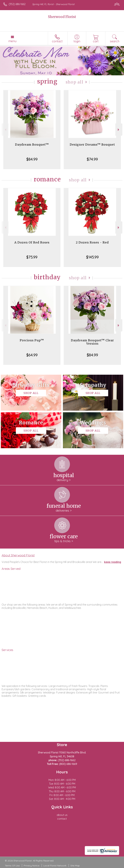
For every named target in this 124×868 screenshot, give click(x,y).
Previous (5, 130)
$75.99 (32, 257)
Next (119, 130)
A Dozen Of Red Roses (32, 242)
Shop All (74, 82)
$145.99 (92, 257)
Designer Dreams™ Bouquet (92, 145)
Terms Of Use (12, 866)
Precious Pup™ (32, 340)
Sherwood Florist (62, 17)
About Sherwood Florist (18, 555)
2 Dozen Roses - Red (92, 242)
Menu (12, 41)
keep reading (113, 562)
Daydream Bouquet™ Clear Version (92, 342)
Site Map (75, 866)
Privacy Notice (32, 866)
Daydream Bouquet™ (32, 145)
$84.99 (32, 159)
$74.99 (92, 159)
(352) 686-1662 (17, 4)
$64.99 (32, 355)
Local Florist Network (55, 866)
